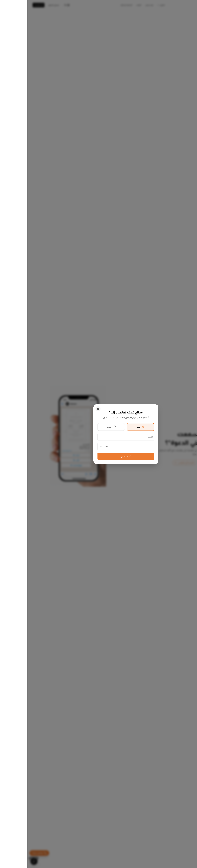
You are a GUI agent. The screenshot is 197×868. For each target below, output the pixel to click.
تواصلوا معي (98, 456)
